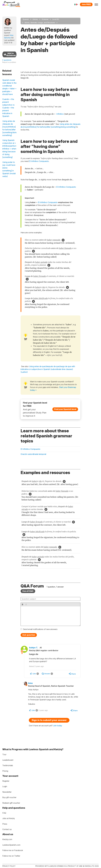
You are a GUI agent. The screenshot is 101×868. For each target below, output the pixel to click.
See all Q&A (28, 591)
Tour (4, 754)
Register (6, 781)
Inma (31, 683)
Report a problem (9, 62)
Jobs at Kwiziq (8, 818)
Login (5, 786)
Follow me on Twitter (11, 856)
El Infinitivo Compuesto (39, 161)
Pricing (5, 771)
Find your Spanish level (65, 409)
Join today (58, 726)
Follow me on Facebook (13, 850)
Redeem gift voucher (11, 803)
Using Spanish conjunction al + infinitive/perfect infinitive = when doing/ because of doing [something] (9, 149)
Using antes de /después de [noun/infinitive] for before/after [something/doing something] (9, 128)
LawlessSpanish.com (11, 845)
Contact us (7, 829)
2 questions (7, 60)
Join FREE (86, 4)
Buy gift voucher (9, 797)
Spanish (26, 19)
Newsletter (7, 792)
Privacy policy (9, 866)
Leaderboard (8, 760)
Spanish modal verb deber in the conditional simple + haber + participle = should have (9, 87)
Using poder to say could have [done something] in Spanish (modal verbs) (9, 169)
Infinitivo (60, 114)
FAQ (4, 813)
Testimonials (8, 765)
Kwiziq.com (7, 839)
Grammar (45, 19)
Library (35, 19)
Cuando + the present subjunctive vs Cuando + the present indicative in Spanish (8, 108)
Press (5, 824)
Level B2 (56, 19)
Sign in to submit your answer (49, 720)
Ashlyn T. (35, 648)
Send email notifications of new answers (40, 629)
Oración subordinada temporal (33, 454)
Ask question (29, 635)
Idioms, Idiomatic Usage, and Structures (40, 23)
